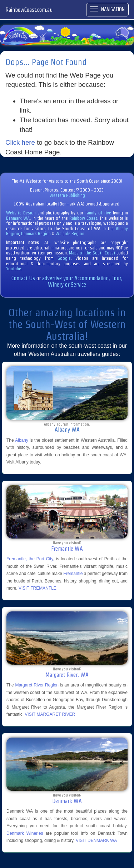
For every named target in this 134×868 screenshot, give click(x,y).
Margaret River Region (37, 685)
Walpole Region (70, 234)
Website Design (21, 213)
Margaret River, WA (67, 675)
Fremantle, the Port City (30, 559)
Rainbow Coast (83, 218)
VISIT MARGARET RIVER (50, 714)
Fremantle (73, 574)
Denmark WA (18, 218)
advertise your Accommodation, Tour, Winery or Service (82, 281)
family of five (99, 213)
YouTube (14, 269)
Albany (22, 440)
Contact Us (23, 278)
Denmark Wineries (25, 833)
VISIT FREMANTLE (38, 588)
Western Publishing (67, 195)
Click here (20, 142)
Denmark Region (36, 234)
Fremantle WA (67, 549)
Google (64, 258)
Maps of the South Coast (92, 253)
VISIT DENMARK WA (96, 840)
